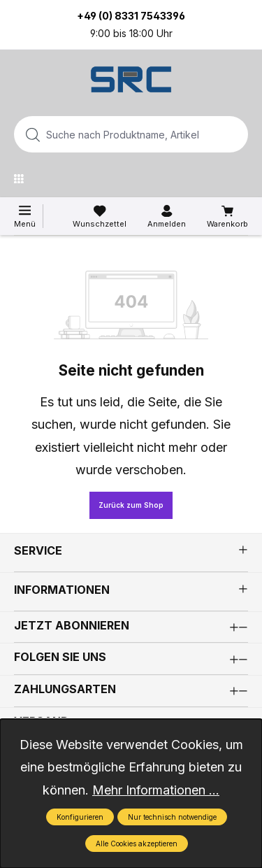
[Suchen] (233, 134)
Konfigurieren (80, 817)
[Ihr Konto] (167, 217)
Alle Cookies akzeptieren (137, 844)
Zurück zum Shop (131, 505)
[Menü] (22, 178)
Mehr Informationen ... (156, 790)
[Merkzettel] (100, 217)
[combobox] (109, 134)
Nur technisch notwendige (172, 817)
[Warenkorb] (227, 217)
